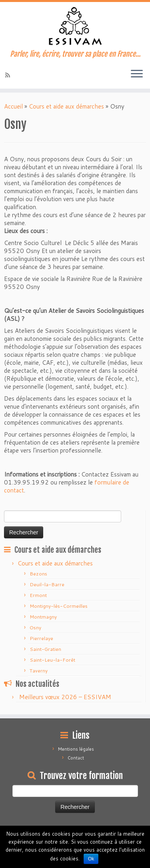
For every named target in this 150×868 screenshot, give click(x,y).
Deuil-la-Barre (47, 584)
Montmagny (43, 617)
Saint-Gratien (45, 649)
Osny (35, 628)
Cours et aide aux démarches (66, 106)
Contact (76, 758)
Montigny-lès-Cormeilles (59, 606)
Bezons (38, 574)
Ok (91, 859)
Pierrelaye (41, 638)
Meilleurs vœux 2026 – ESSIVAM (65, 697)
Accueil (13, 106)
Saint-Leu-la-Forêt (52, 660)
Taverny (39, 671)
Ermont (38, 595)
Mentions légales (76, 749)
